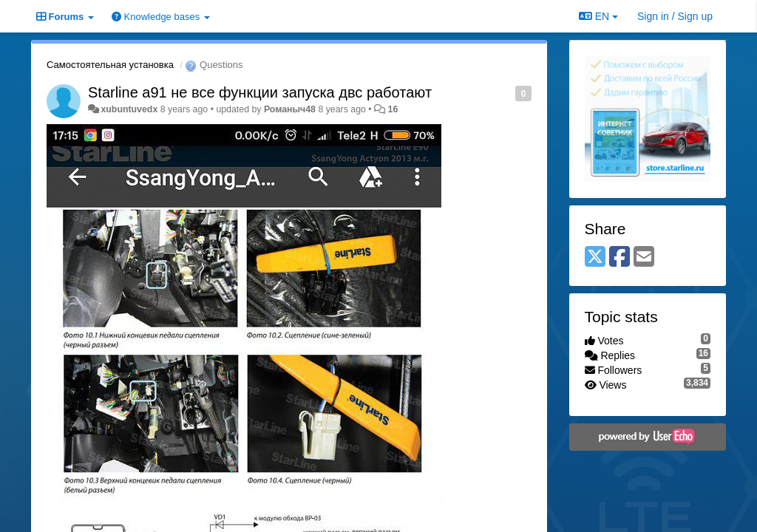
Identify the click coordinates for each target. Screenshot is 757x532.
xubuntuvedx (129, 109)
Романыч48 (290, 109)
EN (598, 16)
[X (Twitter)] (595, 258)
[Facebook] (619, 258)
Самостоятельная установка (110, 65)
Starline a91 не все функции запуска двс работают (260, 92)
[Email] (644, 258)
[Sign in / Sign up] (675, 16)
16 (393, 109)
